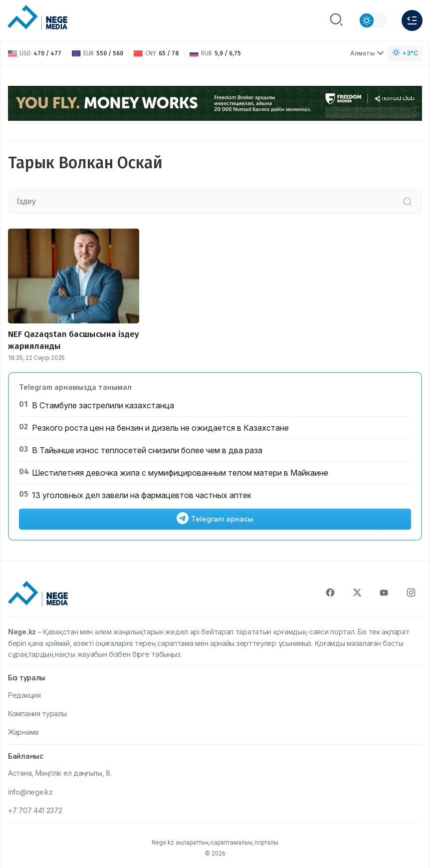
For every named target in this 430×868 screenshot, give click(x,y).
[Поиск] (336, 20)
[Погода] (405, 54)
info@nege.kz (30, 792)
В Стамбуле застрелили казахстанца (103, 405)
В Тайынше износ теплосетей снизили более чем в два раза (147, 450)
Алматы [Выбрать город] (367, 53)
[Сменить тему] (373, 20)
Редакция (24, 695)
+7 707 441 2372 (35, 810)
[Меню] (412, 20)
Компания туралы (37, 714)
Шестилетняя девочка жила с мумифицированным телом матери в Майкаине (180, 473)
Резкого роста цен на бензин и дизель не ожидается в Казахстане (160, 428)
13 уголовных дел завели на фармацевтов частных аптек (142, 495)
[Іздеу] (408, 202)
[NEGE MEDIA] (37, 18)
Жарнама (23, 732)
